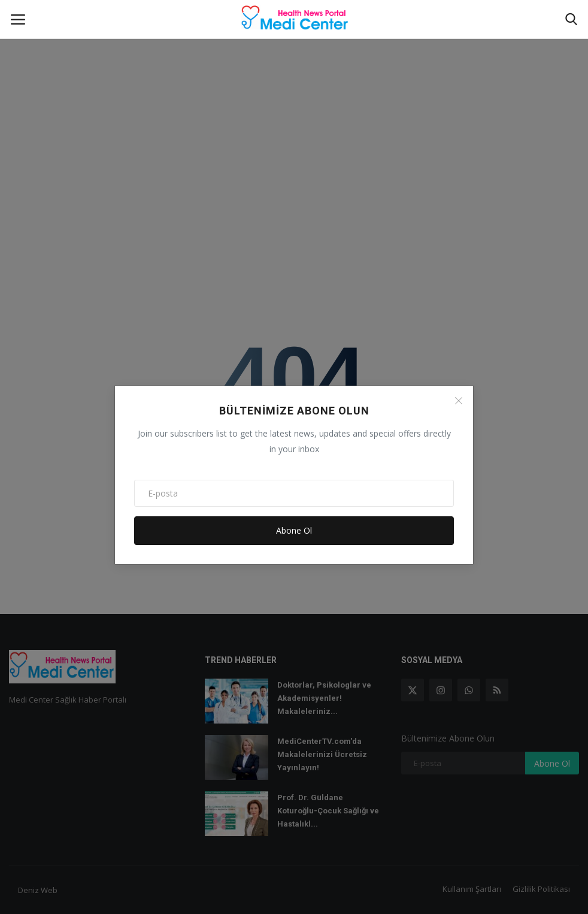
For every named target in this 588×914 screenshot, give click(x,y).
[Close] (459, 401)
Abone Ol (294, 530)
